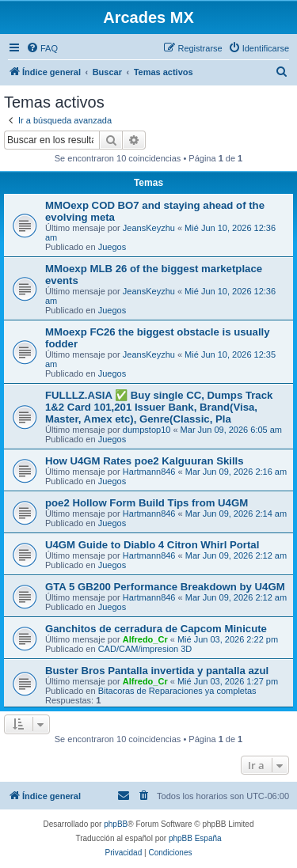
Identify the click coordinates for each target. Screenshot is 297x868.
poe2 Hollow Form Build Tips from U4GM (147, 503)
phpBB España (195, 838)
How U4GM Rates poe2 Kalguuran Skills (145, 461)
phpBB (116, 824)
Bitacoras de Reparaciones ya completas (177, 691)
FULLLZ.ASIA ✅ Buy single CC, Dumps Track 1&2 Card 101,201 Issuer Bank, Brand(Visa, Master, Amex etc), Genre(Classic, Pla (159, 407)
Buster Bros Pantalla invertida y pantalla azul (157, 671)
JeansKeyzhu (149, 228)
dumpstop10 (147, 430)
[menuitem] (42, 48)
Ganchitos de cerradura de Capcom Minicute (156, 629)
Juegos (112, 247)
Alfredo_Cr (145, 639)
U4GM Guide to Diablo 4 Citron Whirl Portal (152, 545)
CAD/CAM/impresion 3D (145, 649)
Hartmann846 (149, 472)
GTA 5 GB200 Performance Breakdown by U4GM (165, 587)
